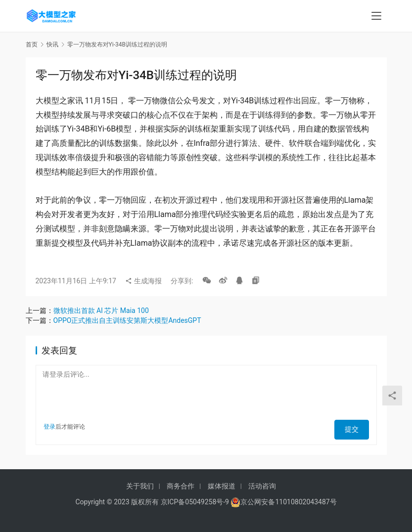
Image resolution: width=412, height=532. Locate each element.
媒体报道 (222, 486)
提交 (355, 427)
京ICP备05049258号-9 (195, 502)
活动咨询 (262, 486)
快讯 (52, 44)
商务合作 (181, 486)
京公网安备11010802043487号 (288, 502)
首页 (32, 44)
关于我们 (140, 486)
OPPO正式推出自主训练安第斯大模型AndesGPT (127, 320)
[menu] (376, 16)
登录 (49, 427)
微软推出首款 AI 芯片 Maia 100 (101, 310)
